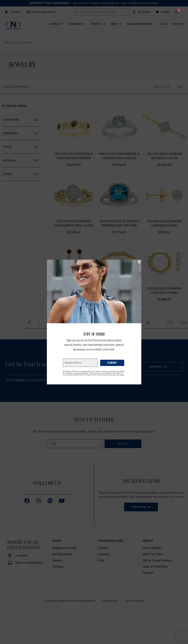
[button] (139, 262)
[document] (94, 322)
